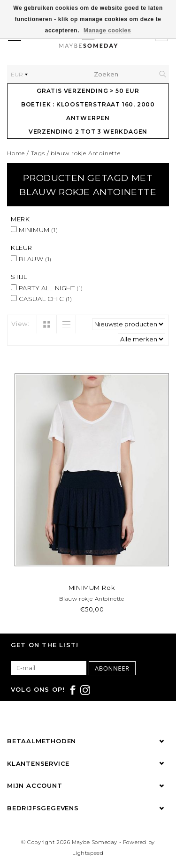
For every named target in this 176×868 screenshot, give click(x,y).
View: (20, 324)
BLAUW (31, 259)
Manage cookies (107, 30)
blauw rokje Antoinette (86, 153)
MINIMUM (34, 230)
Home (16, 153)
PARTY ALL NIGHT (47, 288)
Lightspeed (88, 853)
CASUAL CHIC (42, 299)
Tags (38, 153)
